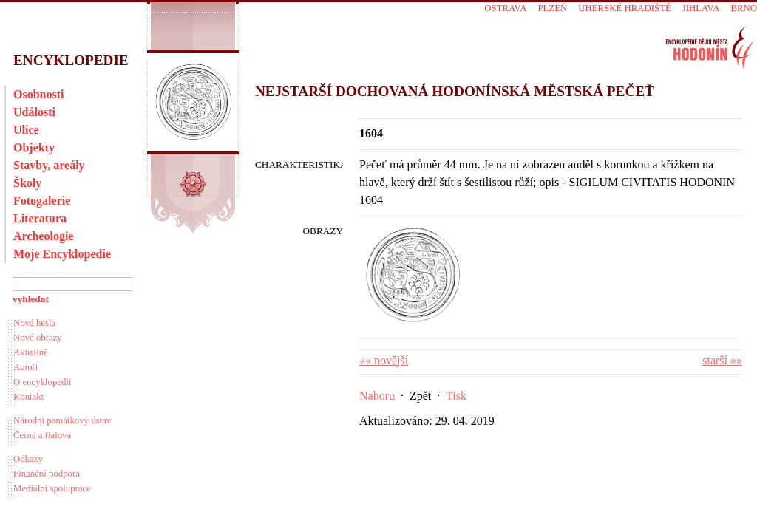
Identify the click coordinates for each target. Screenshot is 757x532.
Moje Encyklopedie (62, 254)
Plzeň (552, 8)
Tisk (456, 396)
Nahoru (377, 396)
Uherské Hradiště (624, 8)
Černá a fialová (42, 435)
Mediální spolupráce (52, 488)
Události (34, 112)
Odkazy (28, 459)
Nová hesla (34, 323)
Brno (744, 8)
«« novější (384, 360)
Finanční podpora (47, 474)
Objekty (34, 147)
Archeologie (43, 236)
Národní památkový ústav (62, 420)
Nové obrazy (38, 338)
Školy (27, 183)
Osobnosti (38, 94)
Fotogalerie (42, 201)
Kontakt (28, 397)
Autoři (26, 367)
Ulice (26, 130)
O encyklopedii (43, 382)
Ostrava (505, 8)
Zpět (420, 396)
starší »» (722, 360)
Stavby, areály (49, 165)
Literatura (40, 218)
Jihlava (701, 8)
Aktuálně (31, 352)
